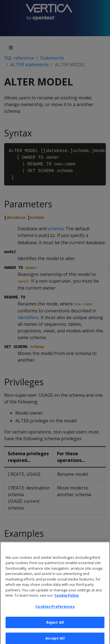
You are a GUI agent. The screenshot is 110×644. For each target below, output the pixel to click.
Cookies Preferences (55, 611)
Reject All (55, 627)
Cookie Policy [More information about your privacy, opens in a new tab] (67, 600)
